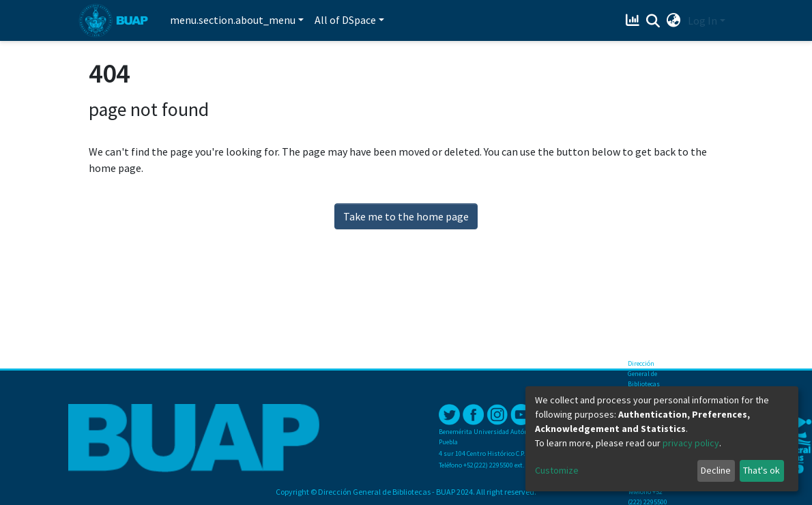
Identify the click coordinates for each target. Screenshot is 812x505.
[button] (674, 20)
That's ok (762, 470)
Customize (557, 470)
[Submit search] (653, 21)
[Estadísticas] (634, 20)
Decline (716, 470)
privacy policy (691, 443)
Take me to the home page (406, 216)
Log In (702, 20)
